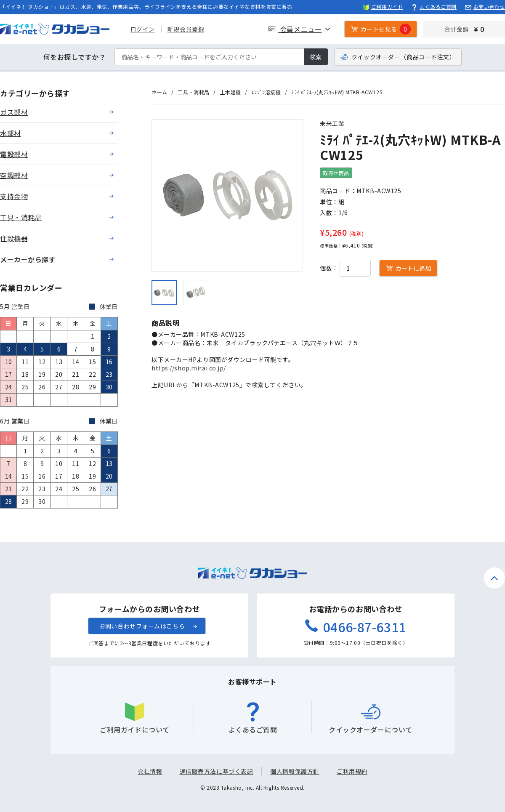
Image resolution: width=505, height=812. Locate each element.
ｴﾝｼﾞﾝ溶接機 (266, 92)
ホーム (159, 92)
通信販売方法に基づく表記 (217, 771)
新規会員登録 (186, 29)
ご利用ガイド (383, 7)
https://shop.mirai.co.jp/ (189, 368)
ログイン (143, 29)
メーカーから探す (28, 259)
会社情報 (150, 771)
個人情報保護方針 (295, 771)
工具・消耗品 (193, 92)
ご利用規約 (352, 771)
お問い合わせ (485, 7)
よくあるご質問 (434, 7)
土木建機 (231, 92)
